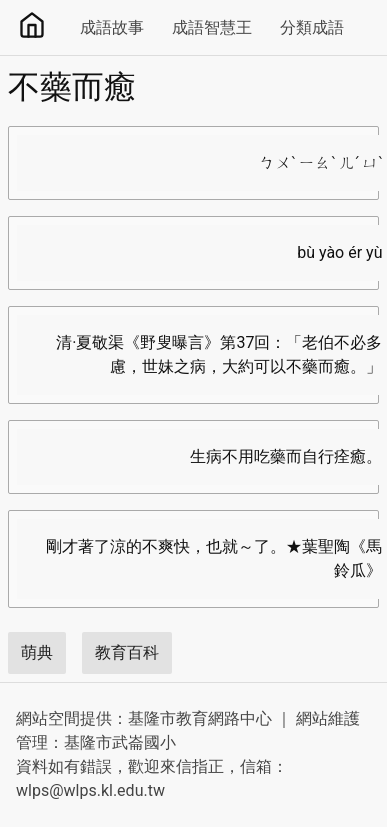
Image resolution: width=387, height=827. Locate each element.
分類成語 (312, 27)
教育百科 (127, 652)
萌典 (37, 652)
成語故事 (112, 27)
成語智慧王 (212, 27)
